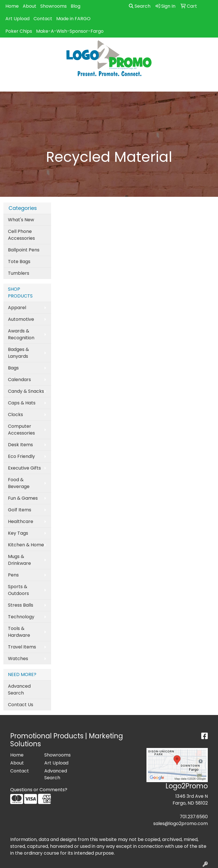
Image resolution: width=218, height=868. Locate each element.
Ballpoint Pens (24, 250)
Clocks (15, 415)
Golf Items (20, 510)
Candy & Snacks (26, 391)
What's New (21, 220)
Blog (76, 6)
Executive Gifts (24, 468)
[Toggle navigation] (9, 85)
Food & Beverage (19, 483)
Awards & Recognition (21, 334)
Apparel (17, 308)
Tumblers (19, 273)
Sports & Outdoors (18, 590)
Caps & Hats (22, 403)
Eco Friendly (21, 456)
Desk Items (20, 445)
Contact (43, 19)
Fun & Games (23, 498)
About (30, 6)
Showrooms (54, 6)
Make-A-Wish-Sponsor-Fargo (70, 31)
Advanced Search (19, 690)
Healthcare (21, 521)
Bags (13, 368)
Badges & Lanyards (18, 353)
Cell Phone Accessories (21, 235)
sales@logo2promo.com (181, 823)
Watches (18, 659)
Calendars (19, 380)
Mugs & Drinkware (19, 560)
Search (140, 6)
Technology (21, 617)
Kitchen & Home (26, 545)
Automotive (21, 319)
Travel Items (22, 647)
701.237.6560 (194, 817)
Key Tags (18, 533)
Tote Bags (19, 262)
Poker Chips (19, 31)
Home (12, 6)
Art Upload (17, 19)
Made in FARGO (73, 19)
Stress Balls (21, 605)
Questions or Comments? (39, 790)
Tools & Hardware (19, 632)
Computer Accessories (21, 430)
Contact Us (21, 705)
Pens (13, 575)
